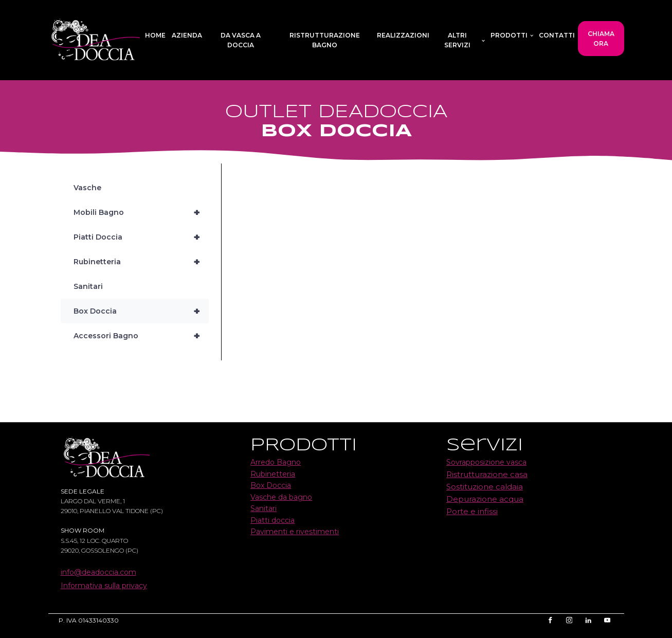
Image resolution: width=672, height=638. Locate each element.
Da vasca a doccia (241, 40)
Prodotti (509, 35)
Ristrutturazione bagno (325, 40)
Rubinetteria (141, 262)
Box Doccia (141, 311)
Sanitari (88, 286)
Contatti (557, 35)
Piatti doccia (273, 520)
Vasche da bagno (281, 497)
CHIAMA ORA (601, 39)
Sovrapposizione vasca (486, 462)
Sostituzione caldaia (485, 487)
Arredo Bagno (276, 462)
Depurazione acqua (485, 499)
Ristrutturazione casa (487, 474)
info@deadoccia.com (98, 572)
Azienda (187, 35)
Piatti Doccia (141, 237)
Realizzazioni (403, 35)
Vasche (87, 188)
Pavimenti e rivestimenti (295, 532)
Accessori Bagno (141, 336)
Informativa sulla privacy (104, 586)
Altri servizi (457, 40)
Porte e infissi (472, 511)
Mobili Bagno (141, 212)
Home (155, 35)
